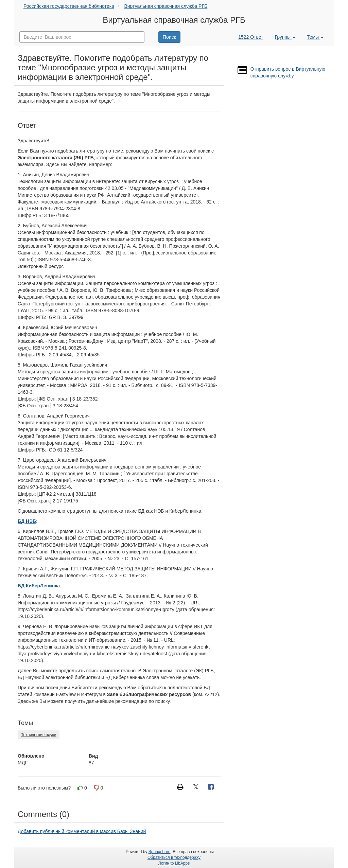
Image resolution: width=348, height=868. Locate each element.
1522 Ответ (251, 37)
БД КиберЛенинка (39, 586)
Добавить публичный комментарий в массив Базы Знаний (82, 831)
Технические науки (39, 735)
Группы (285, 37)
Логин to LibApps (174, 863)
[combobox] (82, 37)
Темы (315, 37)
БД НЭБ (27, 521)
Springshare (160, 852)
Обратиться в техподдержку (174, 857)
